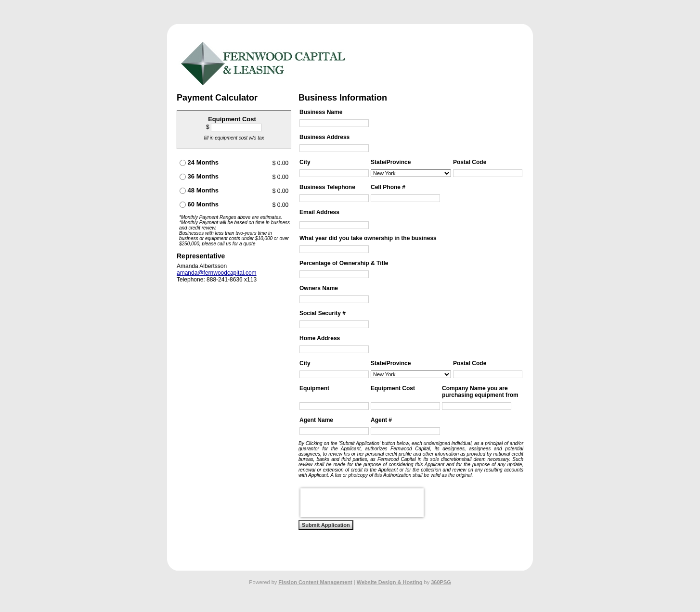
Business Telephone (327, 187)
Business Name (321, 112)
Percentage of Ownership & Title (344, 263)
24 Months (199, 162)
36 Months (199, 176)
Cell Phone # (388, 187)
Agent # (381, 420)
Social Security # (323, 313)
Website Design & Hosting (390, 582)
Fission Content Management (315, 582)
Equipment (314, 388)
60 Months (199, 204)
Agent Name (316, 420)
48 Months (199, 190)
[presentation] (362, 503)
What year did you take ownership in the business (368, 238)
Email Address (319, 212)
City (305, 162)
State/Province (391, 162)
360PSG (441, 582)
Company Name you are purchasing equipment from (480, 392)
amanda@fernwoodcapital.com (217, 273)
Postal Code (470, 162)
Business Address (324, 137)
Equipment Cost (393, 388)
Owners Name (319, 288)
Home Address (320, 338)
